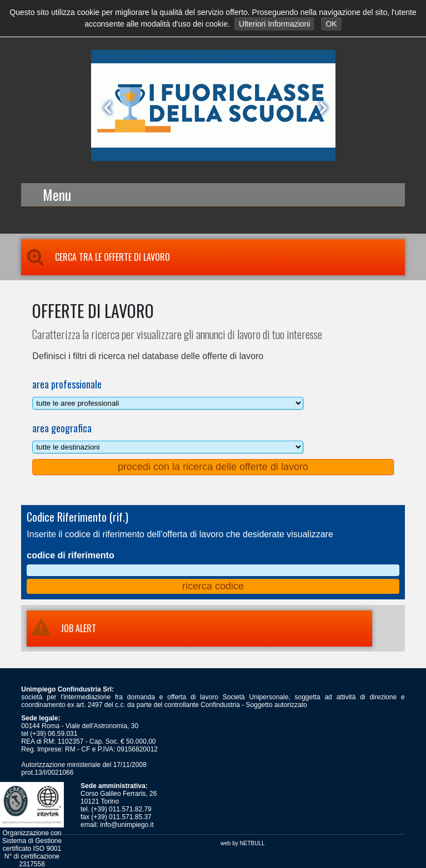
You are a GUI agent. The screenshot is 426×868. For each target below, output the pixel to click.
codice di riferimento (70, 555)
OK (331, 24)
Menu (57, 195)
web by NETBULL (242, 843)
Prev (106, 108)
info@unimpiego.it (127, 825)
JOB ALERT (61, 628)
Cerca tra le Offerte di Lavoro (96, 257)
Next (321, 108)
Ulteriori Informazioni (274, 24)
